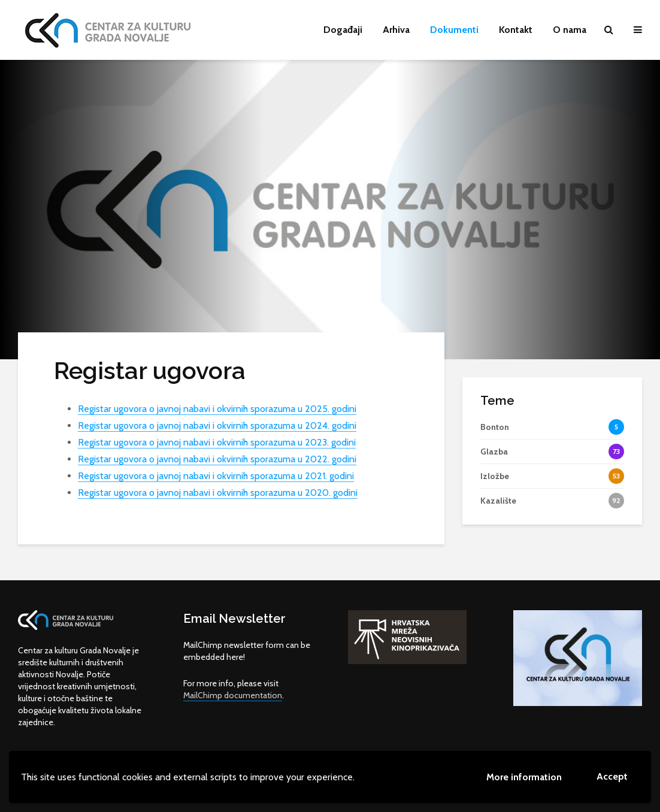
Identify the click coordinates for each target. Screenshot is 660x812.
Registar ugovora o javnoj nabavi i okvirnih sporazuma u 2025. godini (217, 409)
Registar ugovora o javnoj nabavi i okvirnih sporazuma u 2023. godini (217, 442)
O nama (570, 30)
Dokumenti (454, 30)
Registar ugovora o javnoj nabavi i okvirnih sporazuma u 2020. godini (218, 493)
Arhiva (396, 30)
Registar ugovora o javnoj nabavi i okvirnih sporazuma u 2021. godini (216, 476)
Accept (612, 776)
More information (524, 777)
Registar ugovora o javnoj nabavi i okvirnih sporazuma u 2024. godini (217, 425)
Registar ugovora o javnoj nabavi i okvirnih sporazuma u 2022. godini (217, 459)
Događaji (343, 30)
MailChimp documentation (233, 695)
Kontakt (516, 30)
